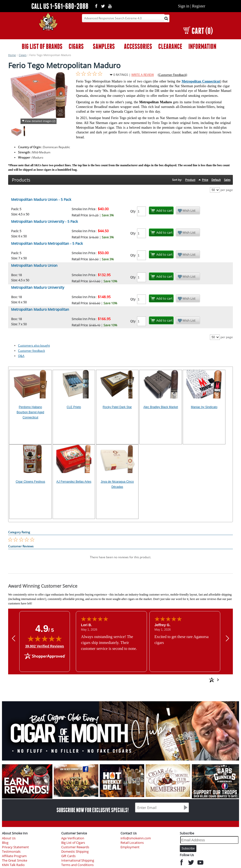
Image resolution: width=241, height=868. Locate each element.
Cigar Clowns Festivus (30, 482)
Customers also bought (34, 345)
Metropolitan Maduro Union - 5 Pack (41, 199)
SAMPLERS (104, 46)
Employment (130, 847)
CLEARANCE (170, 46)
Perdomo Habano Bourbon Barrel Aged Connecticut (30, 412)
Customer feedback (31, 351)
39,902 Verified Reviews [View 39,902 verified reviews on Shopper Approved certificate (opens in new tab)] (45, 646)
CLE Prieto (74, 407)
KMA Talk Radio (13, 865)
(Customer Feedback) (172, 75)
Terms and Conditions (77, 865)
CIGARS (76, 46)
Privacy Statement (15, 847)
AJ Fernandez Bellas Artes (74, 482)
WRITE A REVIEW (143, 75)
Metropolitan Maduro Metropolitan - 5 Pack (47, 243)
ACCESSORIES (138, 46)
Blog (5, 843)
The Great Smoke (15, 860)
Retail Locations (132, 843)
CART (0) (198, 31)
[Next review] (227, 638)
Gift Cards (68, 856)
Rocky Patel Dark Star (117, 407)
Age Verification (73, 838)
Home (12, 55)
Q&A (21, 356)
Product (190, 180)
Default (216, 180)
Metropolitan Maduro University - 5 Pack (44, 221)
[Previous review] (14, 638)
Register (199, 6)
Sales (227, 180)
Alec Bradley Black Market (161, 407)
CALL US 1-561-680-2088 (60, 6)
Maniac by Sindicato (204, 407)
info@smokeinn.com (136, 838)
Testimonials (11, 852)
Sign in (184, 6)
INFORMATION (202, 46)
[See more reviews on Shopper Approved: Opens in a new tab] (176, 680)
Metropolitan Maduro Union (34, 265)
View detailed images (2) (40, 121)
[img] (45, 639)
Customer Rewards (75, 847)
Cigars (23, 55)
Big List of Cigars (73, 843)
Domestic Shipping (75, 852)
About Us (9, 838)
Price (205, 180)
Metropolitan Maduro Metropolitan (40, 309)
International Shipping (78, 860)
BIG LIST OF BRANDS (42, 46)
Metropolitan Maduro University (38, 287)
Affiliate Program (14, 856)
